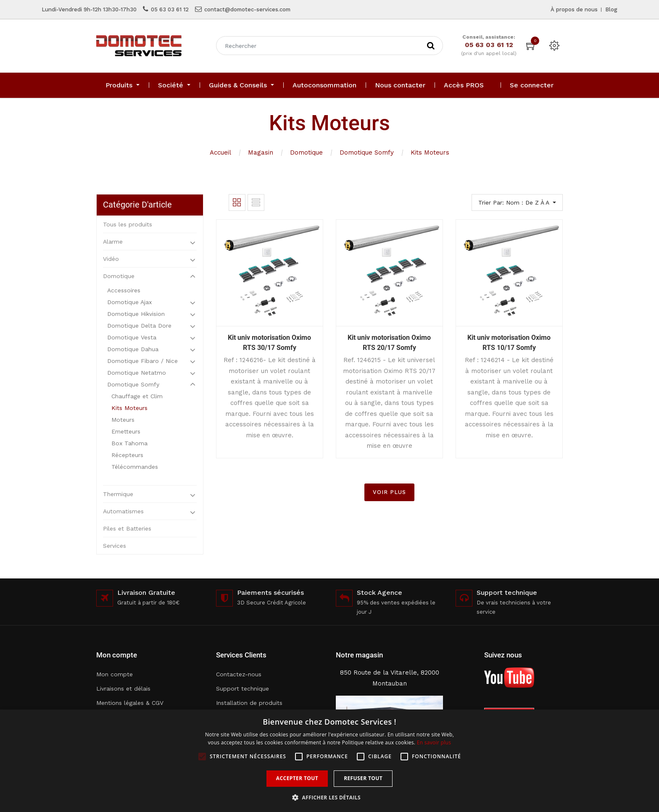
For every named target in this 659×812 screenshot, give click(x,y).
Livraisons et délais (123, 688)
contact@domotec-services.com (247, 9)
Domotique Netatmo (137, 373)
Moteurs (123, 420)
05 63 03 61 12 (170, 9)
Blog (611, 9)
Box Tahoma (129, 443)
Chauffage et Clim (137, 396)
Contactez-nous (239, 674)
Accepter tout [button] (297, 778)
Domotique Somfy (367, 152)
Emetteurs (126, 431)
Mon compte (115, 674)
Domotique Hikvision (136, 314)
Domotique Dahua (133, 349)
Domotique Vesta (132, 337)
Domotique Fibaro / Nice (142, 361)
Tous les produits (128, 224)
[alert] (329, 761)
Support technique (243, 688)
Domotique (306, 152)
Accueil (220, 152)
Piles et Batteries (127, 528)
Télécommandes (135, 467)
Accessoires (124, 290)
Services (115, 546)
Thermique (118, 494)
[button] (329, 798)
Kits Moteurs (430, 152)
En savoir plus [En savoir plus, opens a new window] (434, 742)
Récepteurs (127, 455)
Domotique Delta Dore (139, 326)
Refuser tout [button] (363, 778)
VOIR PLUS (389, 492)
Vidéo (111, 259)
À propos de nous (574, 9)
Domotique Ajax (129, 302)
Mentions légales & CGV (130, 703)
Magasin (261, 152)
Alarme (113, 242)
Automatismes (123, 511)
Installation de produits (249, 703)
